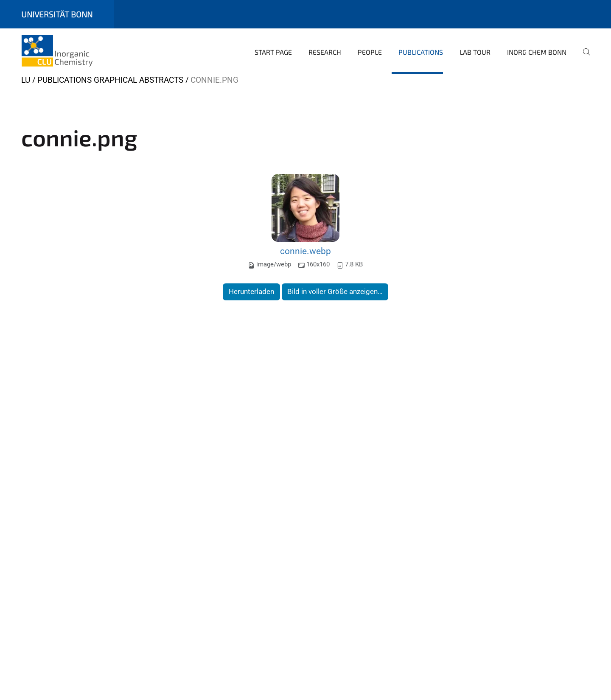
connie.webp (305, 251)
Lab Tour (475, 52)
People (370, 52)
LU (26, 80)
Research (325, 52)
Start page (273, 52)
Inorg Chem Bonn (537, 52)
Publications (421, 52)
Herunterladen (251, 291)
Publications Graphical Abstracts (110, 80)
